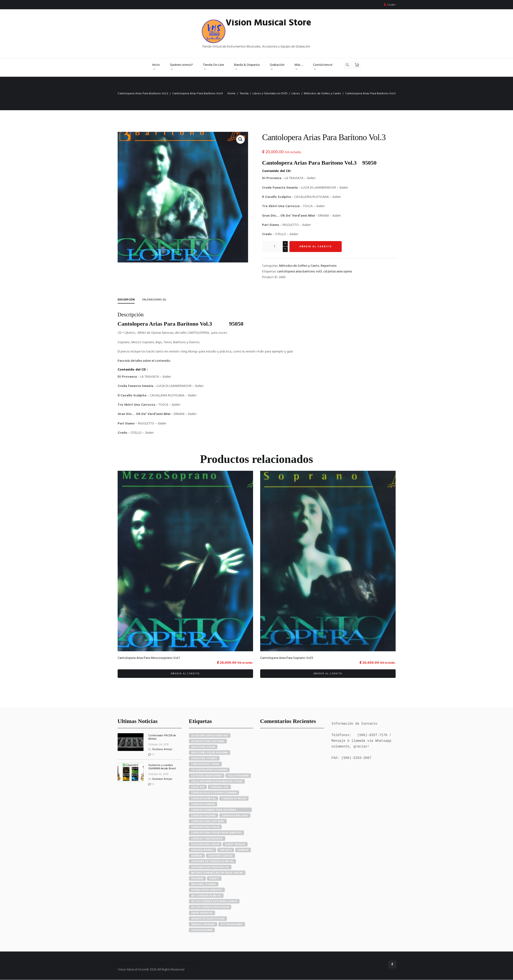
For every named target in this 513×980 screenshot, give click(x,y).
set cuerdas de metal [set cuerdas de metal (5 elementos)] (206, 896)
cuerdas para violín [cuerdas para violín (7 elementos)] (205, 827)
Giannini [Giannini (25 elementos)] (197, 856)
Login (391, 5)
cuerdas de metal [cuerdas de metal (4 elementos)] (204, 799)
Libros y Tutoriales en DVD (270, 94)
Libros (296, 94)
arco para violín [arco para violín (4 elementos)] (203, 747)
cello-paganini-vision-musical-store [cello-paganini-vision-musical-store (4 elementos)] (217, 781)
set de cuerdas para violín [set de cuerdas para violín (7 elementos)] (210, 907)
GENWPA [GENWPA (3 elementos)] (243, 850)
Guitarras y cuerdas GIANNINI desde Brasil (162, 767)
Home (231, 94)
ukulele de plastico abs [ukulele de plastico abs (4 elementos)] (208, 919)
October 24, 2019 (158, 745)
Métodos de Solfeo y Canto (322, 94)
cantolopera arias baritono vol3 (300, 272)
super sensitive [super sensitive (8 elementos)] (202, 913)
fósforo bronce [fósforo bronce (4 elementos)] (203, 850)
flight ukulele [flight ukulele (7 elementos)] (235, 844)
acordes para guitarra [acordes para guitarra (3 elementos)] (208, 742)
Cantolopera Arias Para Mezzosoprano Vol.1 (149, 658)
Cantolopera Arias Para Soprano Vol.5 (287, 658)
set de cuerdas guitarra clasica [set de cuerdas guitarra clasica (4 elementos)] (214, 902)
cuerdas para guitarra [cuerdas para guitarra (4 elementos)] (208, 822)
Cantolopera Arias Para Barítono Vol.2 (143, 94)
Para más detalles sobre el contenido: (144, 361)
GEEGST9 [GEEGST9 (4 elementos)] (226, 850)
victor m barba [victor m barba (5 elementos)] (232, 924)
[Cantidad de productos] (275, 247)
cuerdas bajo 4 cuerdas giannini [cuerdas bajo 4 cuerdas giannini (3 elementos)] (214, 793)
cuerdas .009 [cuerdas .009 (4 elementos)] (219, 787)
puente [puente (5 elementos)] (214, 879)
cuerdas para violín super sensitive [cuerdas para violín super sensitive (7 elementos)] (217, 833)
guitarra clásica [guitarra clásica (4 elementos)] (221, 856)
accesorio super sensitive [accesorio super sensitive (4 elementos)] (210, 736)
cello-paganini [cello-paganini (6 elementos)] (238, 776)
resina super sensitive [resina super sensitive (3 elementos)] (207, 890)
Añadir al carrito (316, 247)
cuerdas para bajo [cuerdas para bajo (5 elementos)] (235, 816)
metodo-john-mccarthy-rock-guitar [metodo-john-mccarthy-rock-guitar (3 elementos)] (217, 873)
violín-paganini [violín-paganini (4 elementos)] (202, 930)
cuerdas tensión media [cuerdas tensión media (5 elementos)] (207, 839)
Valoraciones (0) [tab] (157, 300)
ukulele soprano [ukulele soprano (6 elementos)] (203, 924)
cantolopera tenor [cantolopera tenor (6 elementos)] (205, 764)
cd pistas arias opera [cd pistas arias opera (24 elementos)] (207, 776)
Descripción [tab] (127, 300)
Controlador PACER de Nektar (162, 737)
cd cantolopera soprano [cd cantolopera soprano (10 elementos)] (209, 770)
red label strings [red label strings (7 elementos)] (204, 885)
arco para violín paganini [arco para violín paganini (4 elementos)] (210, 753)
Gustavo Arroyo (162, 750)
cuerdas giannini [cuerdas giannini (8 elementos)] (203, 804)
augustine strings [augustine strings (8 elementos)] (204, 759)
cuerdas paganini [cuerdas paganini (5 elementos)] (204, 816)
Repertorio (329, 266)
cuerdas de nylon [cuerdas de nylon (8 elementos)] (234, 799)
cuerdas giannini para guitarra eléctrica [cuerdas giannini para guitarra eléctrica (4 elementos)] (214, 810)
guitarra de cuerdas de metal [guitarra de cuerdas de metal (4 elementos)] (212, 861)
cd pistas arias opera (338, 272)
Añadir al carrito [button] (185, 674)
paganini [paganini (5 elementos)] (197, 879)
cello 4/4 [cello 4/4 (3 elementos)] (198, 787)
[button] (240, 139)
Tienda (244, 94)
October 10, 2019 (158, 774)
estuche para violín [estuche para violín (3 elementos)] (205, 844)
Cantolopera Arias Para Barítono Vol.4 (197, 94)
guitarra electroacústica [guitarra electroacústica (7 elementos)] (210, 867)
